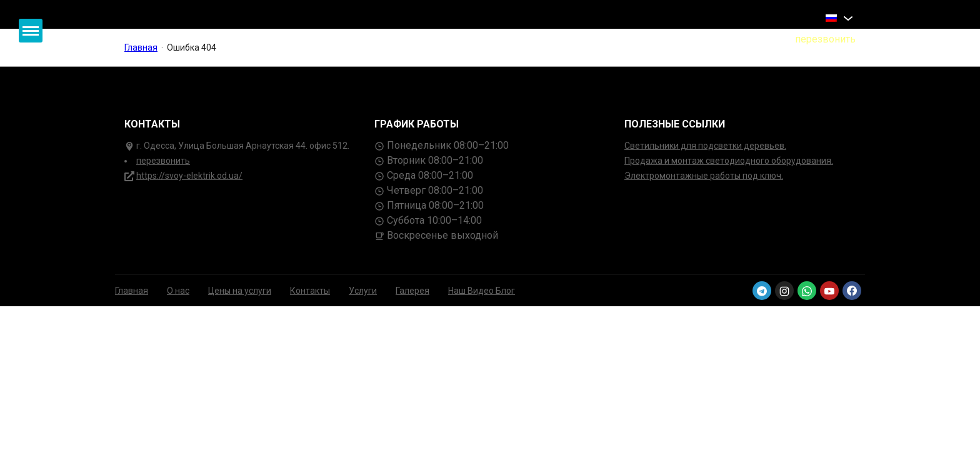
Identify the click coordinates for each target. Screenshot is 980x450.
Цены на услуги (240, 291)
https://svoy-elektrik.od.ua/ (189, 176)
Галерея (412, 291)
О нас (178, 291)
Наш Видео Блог (482, 291)
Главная (132, 291)
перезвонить (163, 161)
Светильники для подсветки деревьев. (705, 146)
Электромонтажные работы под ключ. (704, 176)
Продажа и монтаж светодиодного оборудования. (729, 161)
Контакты (310, 291)
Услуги (363, 291)
